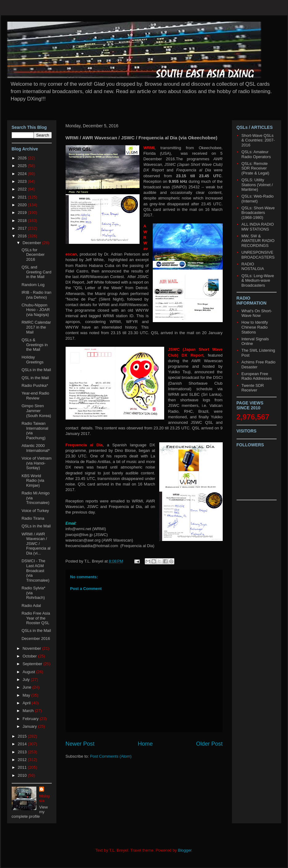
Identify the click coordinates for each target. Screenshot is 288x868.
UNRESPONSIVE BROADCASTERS (258, 255)
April (27, 703)
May (27, 695)
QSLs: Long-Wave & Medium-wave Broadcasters (258, 280)
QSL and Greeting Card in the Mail (37, 272)
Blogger (185, 850)
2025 (23, 166)
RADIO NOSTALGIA (253, 266)
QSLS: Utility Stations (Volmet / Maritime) (257, 185)
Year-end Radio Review (35, 396)
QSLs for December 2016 (33, 255)
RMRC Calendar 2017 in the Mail (36, 327)
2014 (23, 744)
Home (145, 744)
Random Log (33, 285)
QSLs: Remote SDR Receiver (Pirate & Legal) (255, 168)
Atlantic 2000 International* (36, 448)
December (32, 243)
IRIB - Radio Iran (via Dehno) (37, 295)
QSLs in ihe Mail (36, 526)
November (32, 648)
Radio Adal (31, 606)
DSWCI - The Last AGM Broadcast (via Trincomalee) (35, 570)
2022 (23, 189)
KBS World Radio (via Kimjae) (33, 481)
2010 (23, 775)
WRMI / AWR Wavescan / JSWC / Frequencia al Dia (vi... (36, 544)
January (30, 726)
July (27, 680)
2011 (23, 767)
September (33, 664)
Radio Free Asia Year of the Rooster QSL (36, 618)
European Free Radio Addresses (257, 376)
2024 (23, 174)
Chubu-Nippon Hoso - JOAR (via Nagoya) (36, 310)
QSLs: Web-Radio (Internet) (258, 199)
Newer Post (80, 744)
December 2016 (36, 639)
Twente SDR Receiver (253, 388)
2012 (23, 760)
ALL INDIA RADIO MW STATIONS (258, 227)
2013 (23, 752)
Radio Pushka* (35, 385)
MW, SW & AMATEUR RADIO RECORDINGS (258, 241)
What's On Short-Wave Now (257, 313)
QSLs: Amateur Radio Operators (256, 154)
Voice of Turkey (35, 511)
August (29, 672)
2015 (23, 736)
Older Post (209, 744)
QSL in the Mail (35, 378)
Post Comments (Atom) (111, 756)
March (29, 711)
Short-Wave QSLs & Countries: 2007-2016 (258, 140)
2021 (23, 197)
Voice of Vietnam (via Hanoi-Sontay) (37, 463)
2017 (23, 228)
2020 (23, 205)
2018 (23, 221)
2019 (23, 213)
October (30, 656)
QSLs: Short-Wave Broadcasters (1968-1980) (258, 213)
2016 (23, 236)
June (27, 687)
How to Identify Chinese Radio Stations (255, 327)
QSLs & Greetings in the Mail (35, 345)
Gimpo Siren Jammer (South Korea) (36, 411)
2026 (23, 158)
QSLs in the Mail (36, 370)
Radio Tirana (33, 518)
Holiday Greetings (32, 360)
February (31, 719)
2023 (23, 181)
